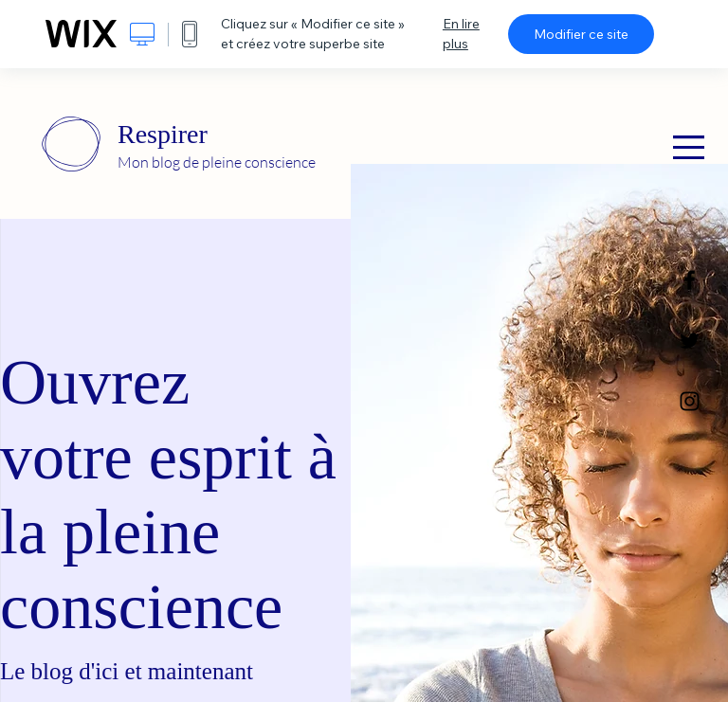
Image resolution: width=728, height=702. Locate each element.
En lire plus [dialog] (461, 34)
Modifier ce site (581, 34)
